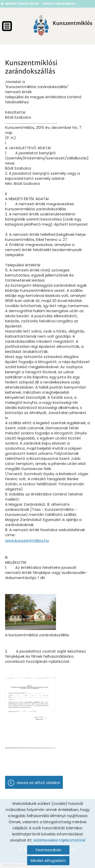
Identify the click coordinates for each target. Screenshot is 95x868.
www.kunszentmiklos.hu (27, 540)
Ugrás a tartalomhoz (59, 4)
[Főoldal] (41, 25)
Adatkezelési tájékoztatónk (59, 840)
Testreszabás (48, 850)
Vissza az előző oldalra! (38, 783)
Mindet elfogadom (48, 860)
